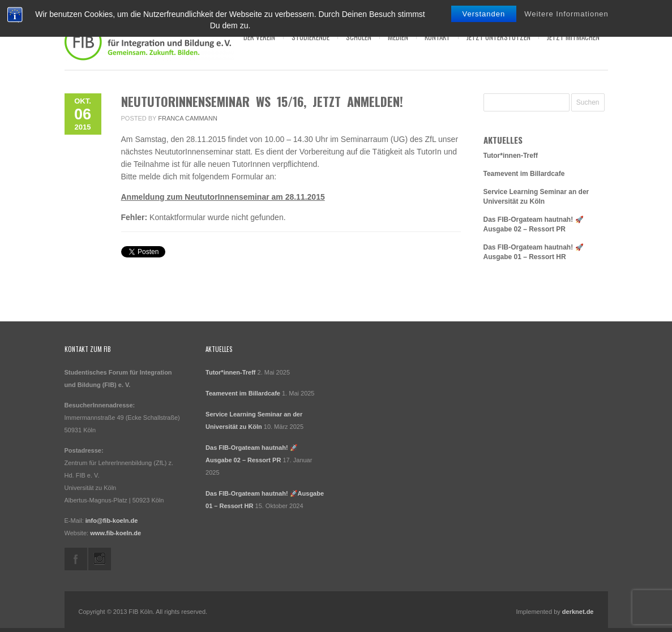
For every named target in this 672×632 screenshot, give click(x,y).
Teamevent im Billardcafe (524, 174)
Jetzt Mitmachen (573, 37)
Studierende (311, 37)
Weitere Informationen (566, 14)
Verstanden (484, 14)
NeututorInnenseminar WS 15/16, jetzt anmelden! (262, 101)
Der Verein (259, 37)
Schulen (359, 37)
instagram (100, 559)
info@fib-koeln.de (112, 521)
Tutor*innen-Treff (511, 156)
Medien (398, 37)
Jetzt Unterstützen (498, 37)
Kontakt (437, 37)
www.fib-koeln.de (115, 533)
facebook (76, 559)
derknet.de (578, 612)
